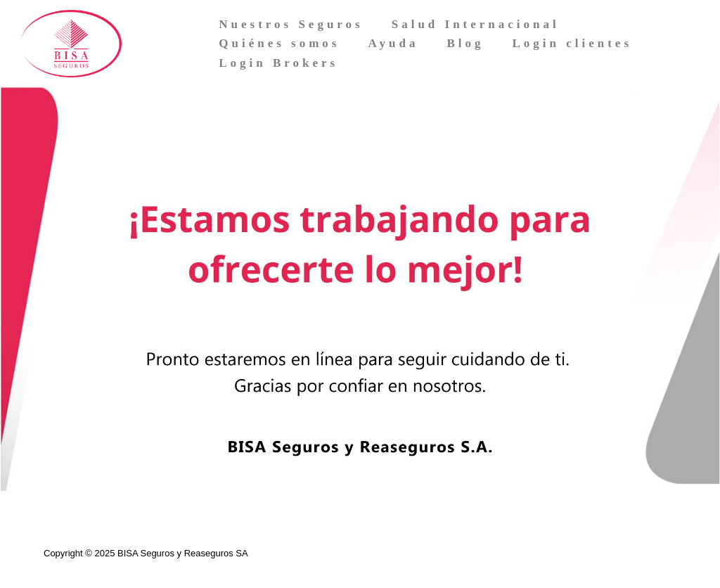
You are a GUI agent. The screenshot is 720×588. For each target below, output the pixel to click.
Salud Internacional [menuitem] (476, 24)
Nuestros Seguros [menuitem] (291, 24)
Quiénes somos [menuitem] (279, 43)
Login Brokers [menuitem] (278, 63)
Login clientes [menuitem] (572, 43)
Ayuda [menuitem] (393, 43)
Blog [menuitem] (465, 43)
